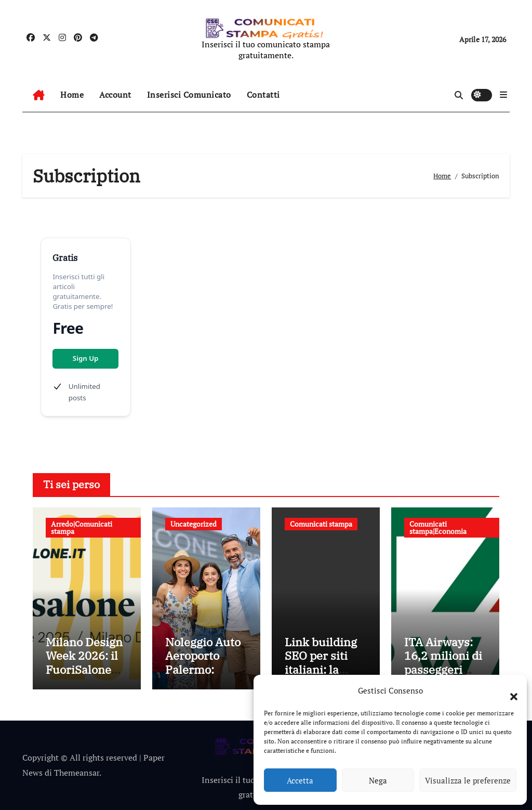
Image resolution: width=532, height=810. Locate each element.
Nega (378, 780)
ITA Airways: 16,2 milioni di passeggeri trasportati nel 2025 (443, 669)
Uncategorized (194, 524)
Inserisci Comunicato (189, 95)
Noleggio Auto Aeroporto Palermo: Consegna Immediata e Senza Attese (203, 676)
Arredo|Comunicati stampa (82, 527)
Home (72, 95)
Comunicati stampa (321, 524)
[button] (509, 690)
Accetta (300, 780)
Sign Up (86, 358)
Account (115, 95)
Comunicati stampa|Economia (438, 527)
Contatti (263, 95)
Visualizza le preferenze (468, 780)
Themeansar (77, 773)
